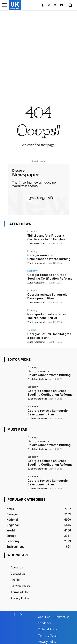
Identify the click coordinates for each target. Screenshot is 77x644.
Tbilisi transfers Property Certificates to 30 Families (46, 237)
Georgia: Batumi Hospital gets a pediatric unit (49, 336)
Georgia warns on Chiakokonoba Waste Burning (49, 257)
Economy (32, 231)
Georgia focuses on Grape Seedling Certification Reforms (50, 277)
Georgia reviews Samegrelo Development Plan (47, 297)
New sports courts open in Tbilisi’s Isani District (47, 316)
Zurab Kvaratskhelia (37, 243)
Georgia (32, 330)
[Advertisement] (38, 51)
